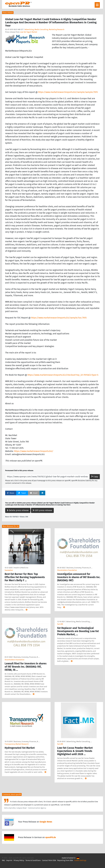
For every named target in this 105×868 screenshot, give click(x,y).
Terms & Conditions (33, 860)
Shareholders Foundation (67, 570)
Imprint (9, 860)
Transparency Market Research (17, 744)
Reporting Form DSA (65, 860)
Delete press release (18, 510)
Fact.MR (60, 624)
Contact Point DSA (49, 860)
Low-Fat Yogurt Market (29, 32)
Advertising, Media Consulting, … (79, 622)
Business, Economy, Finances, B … (79, 568)
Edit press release (42, 510)
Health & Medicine (21, 568)
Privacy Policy (19, 860)
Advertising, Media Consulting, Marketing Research (45, 29)
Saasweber (9, 570)
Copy (95, 477)
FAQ (3, 860)
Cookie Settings (80, 860)
